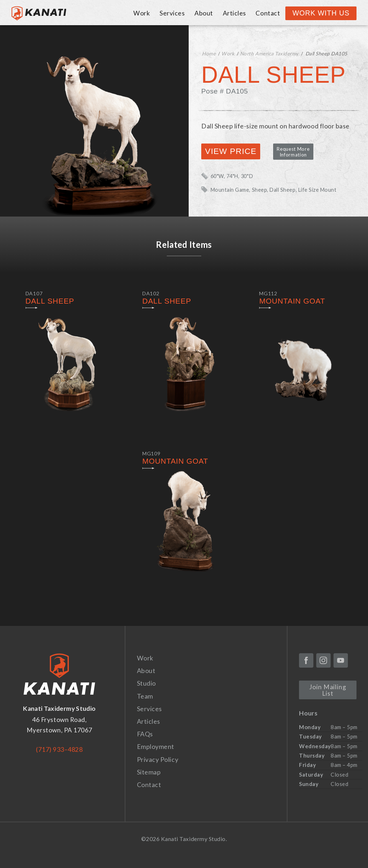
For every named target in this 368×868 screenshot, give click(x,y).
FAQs (145, 734)
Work (142, 13)
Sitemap (149, 772)
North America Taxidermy (269, 54)
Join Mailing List (328, 690)
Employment (156, 747)
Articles (234, 13)
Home (209, 54)
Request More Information (293, 152)
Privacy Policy (158, 760)
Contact (268, 13)
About (204, 13)
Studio (146, 683)
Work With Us (321, 13)
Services (172, 13)
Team (145, 696)
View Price (231, 151)
